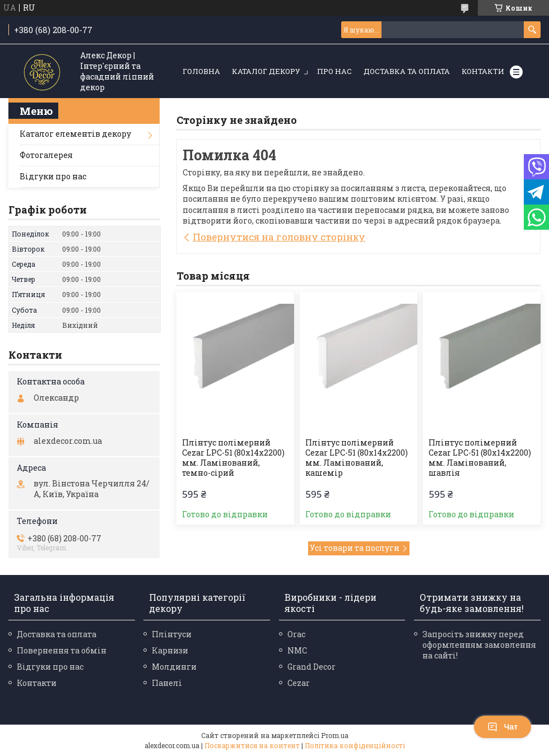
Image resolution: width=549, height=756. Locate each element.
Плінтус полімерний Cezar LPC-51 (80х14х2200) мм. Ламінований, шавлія (480, 458)
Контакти (483, 71)
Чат (503, 727)
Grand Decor (311, 667)
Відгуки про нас (53, 176)
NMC (297, 650)
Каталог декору (266, 71)
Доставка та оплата (407, 71)
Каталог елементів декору (75, 134)
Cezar (299, 683)
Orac (296, 634)
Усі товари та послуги (355, 548)
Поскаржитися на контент (252, 745)
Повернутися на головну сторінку (279, 237)
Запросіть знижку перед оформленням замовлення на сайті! (479, 645)
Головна (201, 71)
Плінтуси (172, 634)
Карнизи (170, 650)
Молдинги (174, 667)
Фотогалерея (46, 155)
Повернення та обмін (62, 650)
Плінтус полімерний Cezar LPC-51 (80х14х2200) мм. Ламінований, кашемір (357, 458)
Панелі (167, 683)
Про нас (334, 71)
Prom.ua (335, 735)
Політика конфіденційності (355, 745)
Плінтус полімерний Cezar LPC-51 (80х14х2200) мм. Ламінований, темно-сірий (233, 458)
